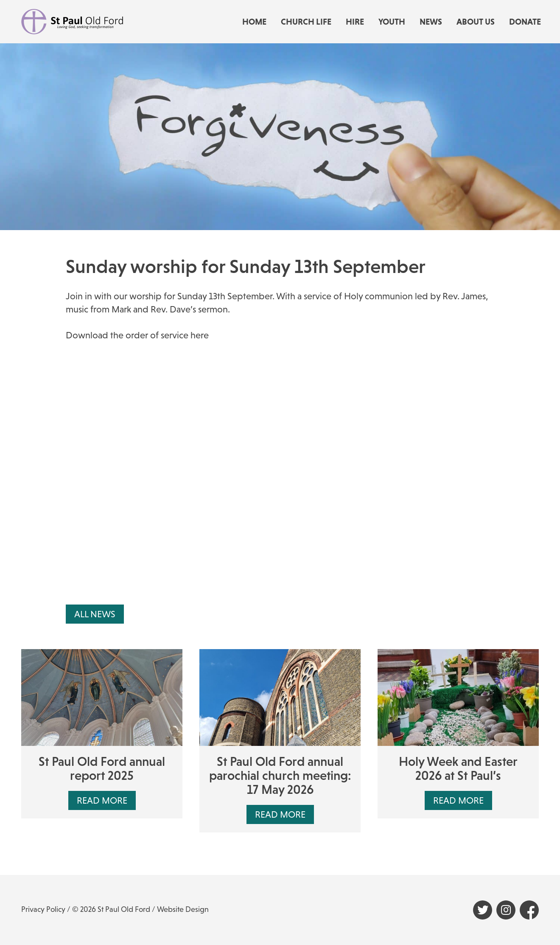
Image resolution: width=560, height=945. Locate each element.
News (431, 22)
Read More (102, 800)
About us (476, 22)
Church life (306, 22)
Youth (392, 22)
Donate (525, 22)
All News (95, 614)
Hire (355, 22)
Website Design (183, 909)
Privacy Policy (43, 909)
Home (254, 22)
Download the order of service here (137, 335)
